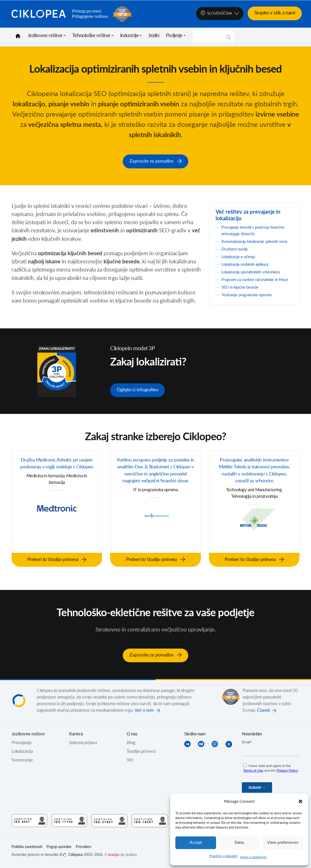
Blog (131, 745)
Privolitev (84, 849)
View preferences (283, 843)
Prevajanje (22, 745)
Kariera (76, 736)
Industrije (129, 36)
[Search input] (211, 37)
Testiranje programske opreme (250, 307)
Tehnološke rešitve (91, 36)
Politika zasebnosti (27, 849)
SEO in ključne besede (242, 299)
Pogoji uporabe (59, 849)
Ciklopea (40, 14)
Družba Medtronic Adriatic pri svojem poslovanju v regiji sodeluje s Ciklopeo (57, 472)
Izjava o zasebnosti (253, 857)
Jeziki (154, 36)
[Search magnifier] (228, 39)
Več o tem (144, 712)
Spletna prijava (83, 745)
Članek (264, 712)
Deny (239, 843)
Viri (130, 762)
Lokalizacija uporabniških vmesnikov (255, 277)
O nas (132, 736)
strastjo (113, 856)
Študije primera (141, 753)
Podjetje (174, 36)
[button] (300, 801)
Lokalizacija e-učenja (241, 262)
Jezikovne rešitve (45, 36)
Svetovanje (22, 762)
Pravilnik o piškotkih (223, 856)
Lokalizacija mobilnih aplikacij (249, 269)
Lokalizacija (22, 753)
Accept (196, 843)
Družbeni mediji (236, 254)
